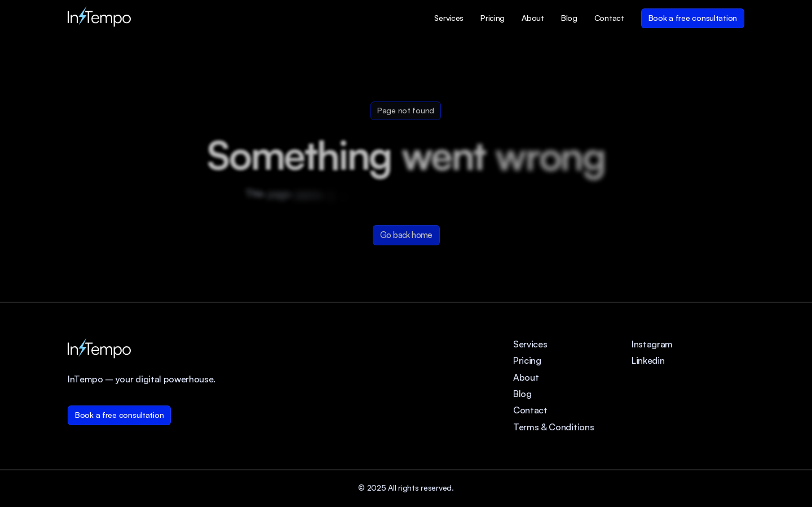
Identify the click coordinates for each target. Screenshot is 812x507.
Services (530, 344)
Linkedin (648, 360)
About (526, 377)
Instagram (652, 344)
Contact (530, 410)
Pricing (527, 360)
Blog (522, 394)
